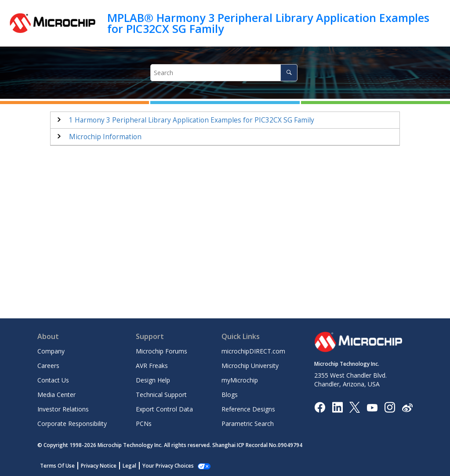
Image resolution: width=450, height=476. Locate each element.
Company (51, 351)
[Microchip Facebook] (320, 407)
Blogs (230, 395)
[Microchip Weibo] (407, 407)
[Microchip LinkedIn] (337, 407)
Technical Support (161, 395)
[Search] (289, 73)
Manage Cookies (163, 466)
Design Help (153, 380)
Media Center (56, 395)
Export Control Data (164, 409)
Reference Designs (248, 409)
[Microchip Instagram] (390, 407)
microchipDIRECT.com (253, 351)
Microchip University (250, 366)
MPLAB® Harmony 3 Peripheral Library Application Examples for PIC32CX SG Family (268, 23)
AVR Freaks (152, 366)
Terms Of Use (57, 466)
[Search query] (224, 73)
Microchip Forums (161, 351)
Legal (129, 466)
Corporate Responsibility (72, 424)
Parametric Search (248, 424)
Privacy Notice (99, 466)
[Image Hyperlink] (372, 407)
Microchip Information (105, 137)
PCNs (144, 424)
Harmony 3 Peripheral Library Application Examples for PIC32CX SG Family (192, 120)
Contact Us (53, 380)
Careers (48, 366)
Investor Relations (63, 409)
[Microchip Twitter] (355, 407)
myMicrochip (240, 380)
